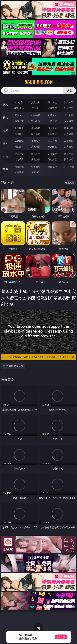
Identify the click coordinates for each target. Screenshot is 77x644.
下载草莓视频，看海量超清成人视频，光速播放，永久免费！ (41, 357)
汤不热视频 (69, 167)
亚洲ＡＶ (19, 115)
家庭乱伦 (36, 154)
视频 (5, 118)
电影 (5, 130)
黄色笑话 (52, 159)
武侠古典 (69, 154)
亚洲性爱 (19, 128)
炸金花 (36, 108)
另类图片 (69, 146)
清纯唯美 (36, 146)
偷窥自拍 (19, 141)
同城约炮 (19, 167)
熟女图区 (52, 146)
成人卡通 (52, 128)
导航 (5, 169)
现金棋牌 (52, 108)
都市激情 (19, 154)
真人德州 (36, 102)
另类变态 (69, 134)
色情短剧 (36, 172)
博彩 (5, 105)
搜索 (69, 90)
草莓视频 (52, 167)
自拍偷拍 (36, 115)
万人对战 (52, 102)
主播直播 (52, 121)
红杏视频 (19, 172)
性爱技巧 (69, 159)
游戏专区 (69, 102)
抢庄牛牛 (69, 108)
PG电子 (19, 102)
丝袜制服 (36, 121)
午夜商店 (36, 167)
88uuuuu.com (38, 82)
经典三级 (36, 134)
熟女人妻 (19, 121)
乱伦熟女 (52, 134)
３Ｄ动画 (69, 115)
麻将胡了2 (19, 108)
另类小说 (36, 159)
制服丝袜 (19, 134)
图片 (5, 143)
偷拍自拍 (36, 128)
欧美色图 (52, 141)
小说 (5, 156)
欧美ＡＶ (52, 115)
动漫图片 (69, 141)
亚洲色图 (36, 141)
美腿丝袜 (19, 146)
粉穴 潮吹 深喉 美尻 (13, 366)
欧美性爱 (69, 128)
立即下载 (61, 637)
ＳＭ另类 (69, 121)
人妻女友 (52, 154)
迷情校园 (19, 159)
